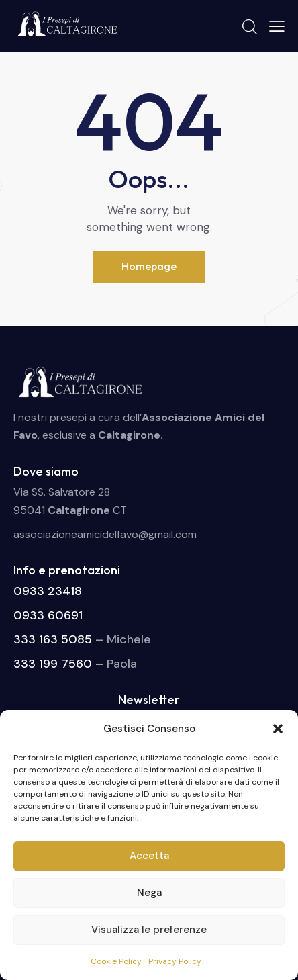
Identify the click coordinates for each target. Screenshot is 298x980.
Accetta (149, 856)
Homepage (149, 266)
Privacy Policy (175, 961)
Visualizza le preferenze (149, 930)
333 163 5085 (53, 639)
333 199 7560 (53, 664)
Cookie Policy (116, 961)
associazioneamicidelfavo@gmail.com (105, 534)
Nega (149, 893)
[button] (278, 729)
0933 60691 (48, 615)
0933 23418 (48, 591)
